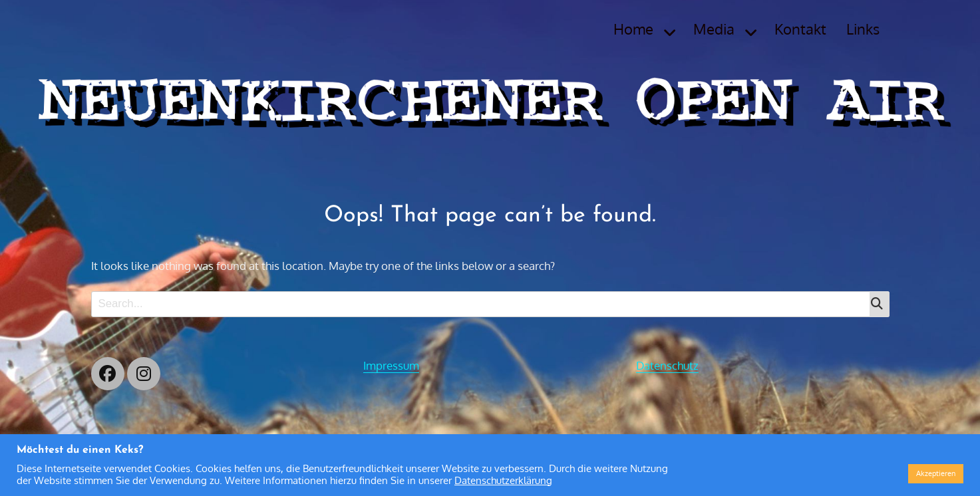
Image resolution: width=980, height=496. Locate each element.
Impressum (391, 365)
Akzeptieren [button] (936, 473)
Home (633, 29)
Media (714, 29)
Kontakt (800, 29)
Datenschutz (667, 365)
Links (863, 29)
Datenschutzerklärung (503, 480)
